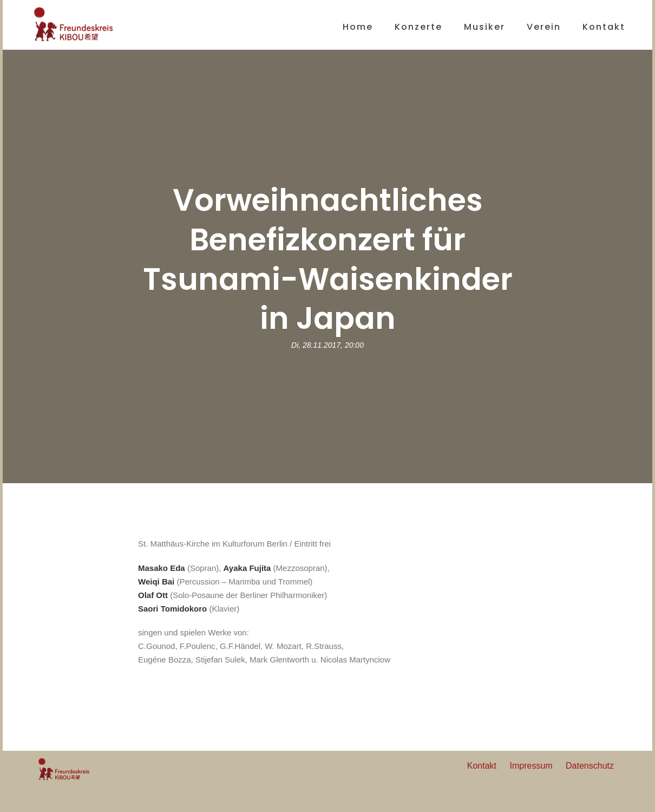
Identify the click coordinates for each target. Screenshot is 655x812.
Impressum (531, 766)
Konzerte (418, 27)
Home (358, 27)
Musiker (484, 27)
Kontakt (604, 27)
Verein (544, 27)
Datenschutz (590, 766)
